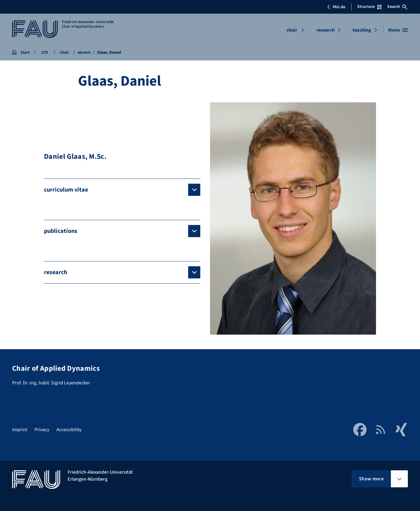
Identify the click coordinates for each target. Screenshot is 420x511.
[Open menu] (398, 30)
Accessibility (69, 430)
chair (292, 30)
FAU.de (336, 7)
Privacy (42, 430)
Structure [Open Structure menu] (369, 7)
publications (61, 231)
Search (397, 7)
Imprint (20, 430)
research (326, 30)
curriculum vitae (66, 190)
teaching (362, 30)
